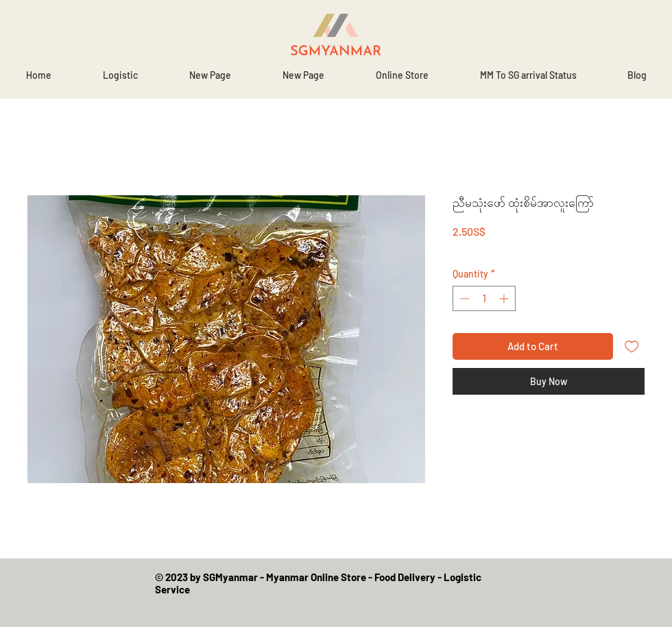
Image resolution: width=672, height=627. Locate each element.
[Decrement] (463, 298)
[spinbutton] (484, 298)
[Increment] (505, 298)
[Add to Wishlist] (632, 346)
